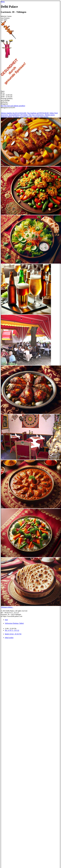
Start (6, 620)
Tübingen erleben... (7, 607)
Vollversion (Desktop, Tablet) (14, 623)
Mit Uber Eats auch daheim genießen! (13, 106)
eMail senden (9, 638)
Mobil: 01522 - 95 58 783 (13, 634)
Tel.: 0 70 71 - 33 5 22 (12, 630)
